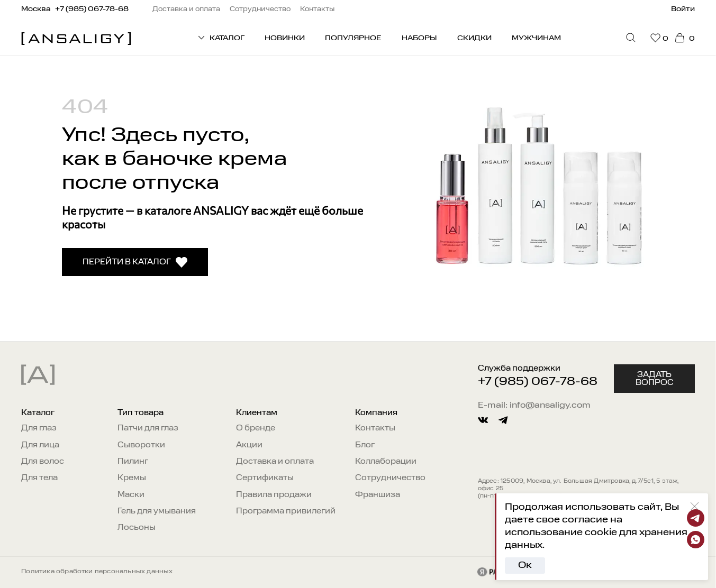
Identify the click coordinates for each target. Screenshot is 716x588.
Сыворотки (141, 445)
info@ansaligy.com (550, 406)
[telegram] (503, 420)
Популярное (353, 38)
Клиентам (257, 413)
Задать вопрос (655, 379)
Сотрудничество (390, 478)
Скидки (474, 38)
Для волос (43, 462)
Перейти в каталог (135, 263)
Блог (365, 445)
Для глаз (39, 428)
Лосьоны (137, 528)
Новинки (285, 38)
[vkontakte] (483, 420)
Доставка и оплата (275, 462)
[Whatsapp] (696, 540)
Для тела (39, 478)
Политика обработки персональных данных (97, 572)
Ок (525, 566)
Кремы (132, 478)
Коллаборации (386, 462)
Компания (376, 413)
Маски (131, 495)
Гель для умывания (157, 511)
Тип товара (141, 413)
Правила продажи (274, 495)
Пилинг (133, 462)
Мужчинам (536, 38)
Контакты (375, 428)
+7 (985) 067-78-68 (538, 382)
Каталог (38, 413)
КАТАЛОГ (220, 37)
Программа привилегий (286, 511)
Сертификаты (265, 478)
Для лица (40, 445)
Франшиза (378, 495)
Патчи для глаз (148, 428)
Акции (249, 445)
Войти (683, 9)
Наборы (419, 38)
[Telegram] (696, 518)
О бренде (256, 428)
